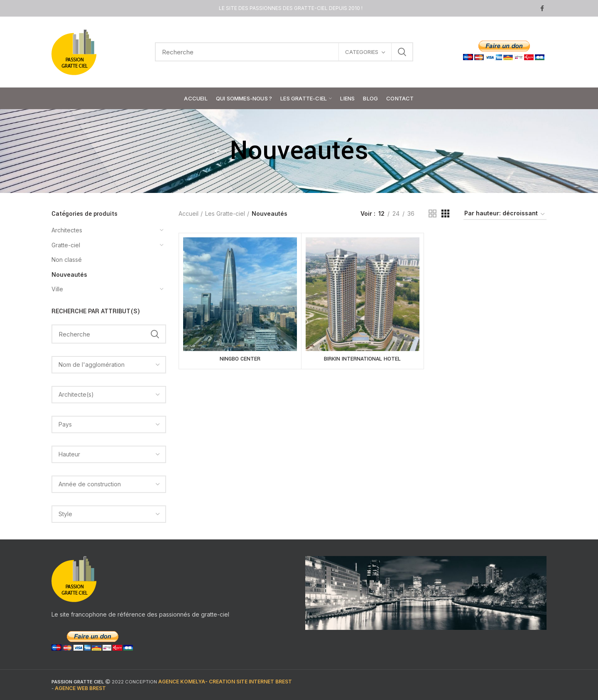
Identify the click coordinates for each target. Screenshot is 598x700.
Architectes (67, 230)
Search (402, 52)
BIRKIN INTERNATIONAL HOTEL (362, 359)
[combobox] (109, 365)
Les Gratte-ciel (225, 213)
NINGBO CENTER (240, 359)
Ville (57, 289)
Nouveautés (69, 274)
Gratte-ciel (66, 245)
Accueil (189, 213)
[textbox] (92, 365)
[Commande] (505, 215)
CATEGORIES (362, 52)
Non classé (67, 260)
